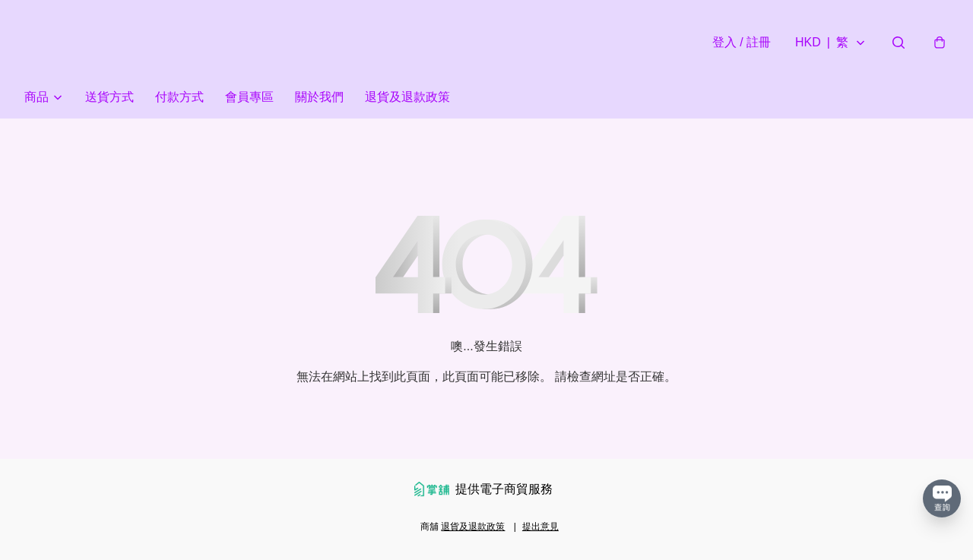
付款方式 (179, 97)
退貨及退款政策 (407, 97)
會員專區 (249, 97)
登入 (742, 42)
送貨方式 (109, 97)
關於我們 (319, 97)
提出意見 (540, 527)
